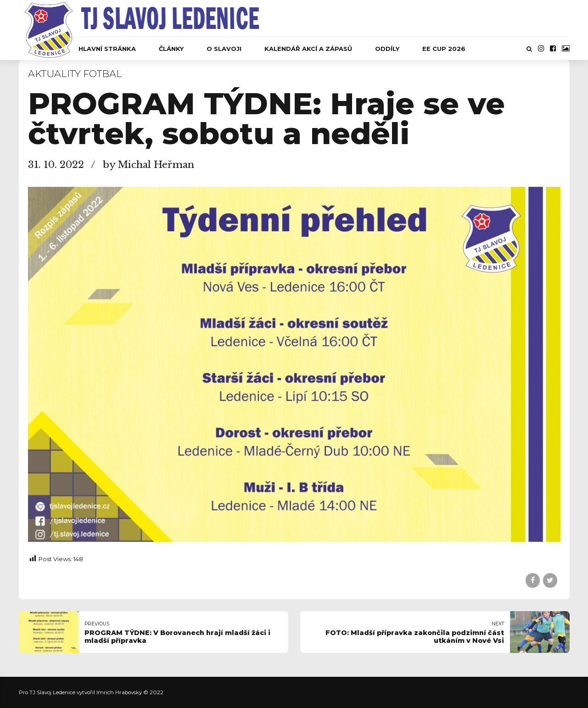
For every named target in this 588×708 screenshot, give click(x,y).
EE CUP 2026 (444, 49)
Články (171, 49)
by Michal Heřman (148, 165)
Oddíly (387, 49)
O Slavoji (224, 49)
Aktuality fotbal (75, 74)
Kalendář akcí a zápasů (308, 49)
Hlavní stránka (107, 49)
